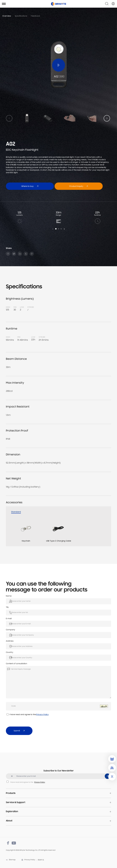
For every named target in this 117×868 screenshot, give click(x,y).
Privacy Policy (42, 715)
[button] (107, 118)
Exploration (12, 812)
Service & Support (16, 803)
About (9, 821)
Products (11, 793)
